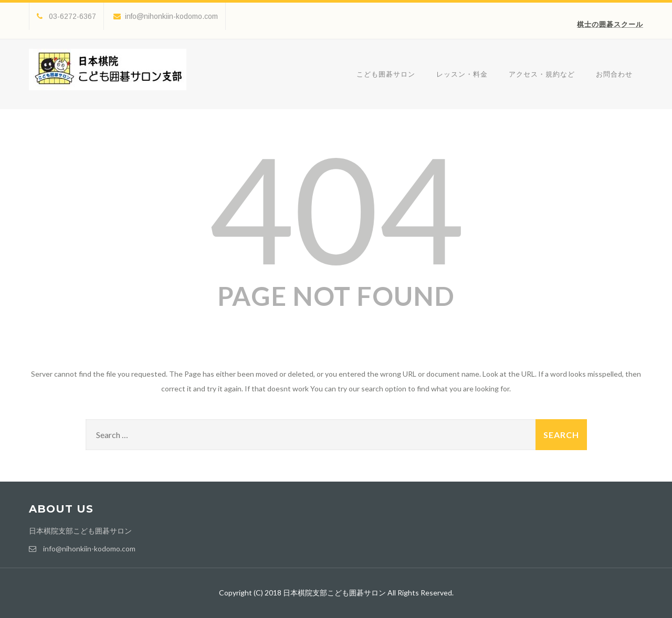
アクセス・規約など (542, 74)
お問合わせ (614, 74)
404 (336, 208)
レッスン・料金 (462, 74)
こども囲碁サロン (386, 74)
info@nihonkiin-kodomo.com (166, 16)
